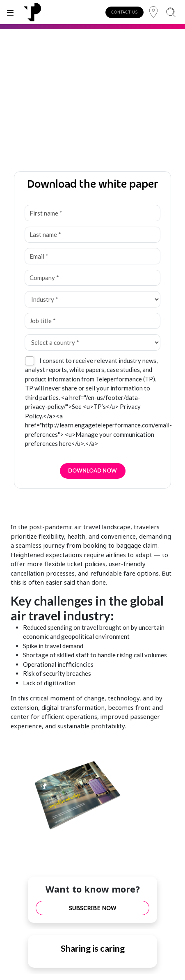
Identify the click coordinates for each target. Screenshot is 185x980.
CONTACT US (124, 12)
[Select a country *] (92, 342)
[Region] (153, 12)
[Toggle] (10, 12)
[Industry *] (92, 299)
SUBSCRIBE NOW (92, 908)
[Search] (171, 12)
